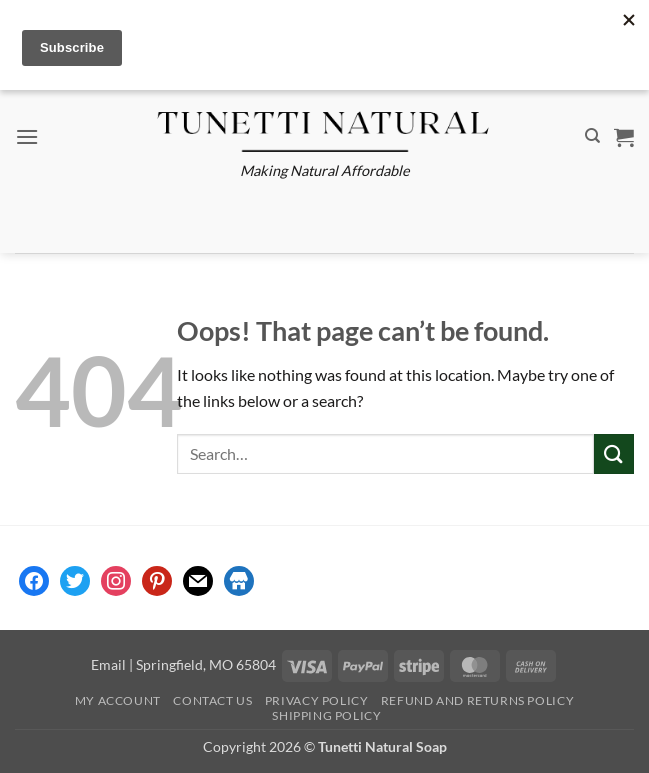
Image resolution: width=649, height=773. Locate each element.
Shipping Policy (326, 715)
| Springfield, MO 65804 (201, 664)
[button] (27, 136)
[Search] (592, 136)
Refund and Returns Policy (477, 700)
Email (108, 664)
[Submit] (614, 453)
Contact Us (212, 700)
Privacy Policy (317, 700)
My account (118, 700)
